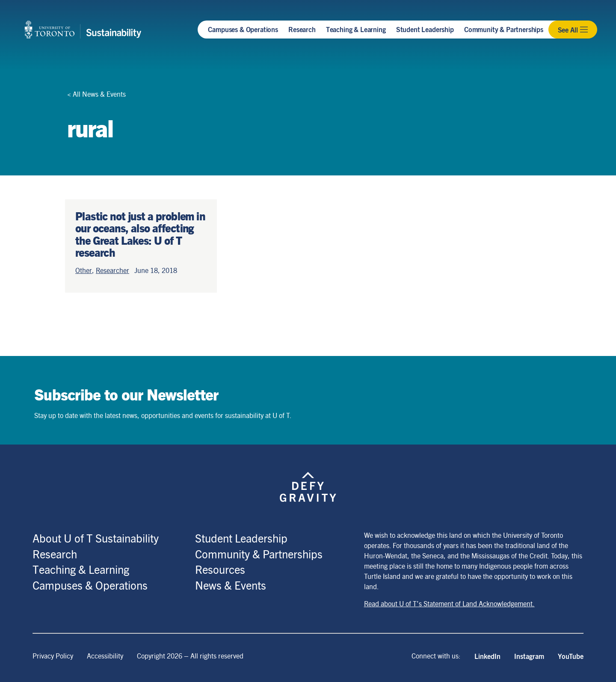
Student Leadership (425, 29)
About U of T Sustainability (96, 538)
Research (302, 29)
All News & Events (99, 94)
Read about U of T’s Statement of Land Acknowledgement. (449, 603)
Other (84, 270)
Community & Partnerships (504, 29)
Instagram (529, 656)
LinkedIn (487, 656)
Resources (220, 569)
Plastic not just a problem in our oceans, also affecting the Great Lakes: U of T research (140, 234)
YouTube (571, 656)
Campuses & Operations (243, 29)
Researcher (113, 270)
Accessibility (105, 656)
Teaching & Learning (356, 29)
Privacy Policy (53, 656)
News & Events (231, 585)
